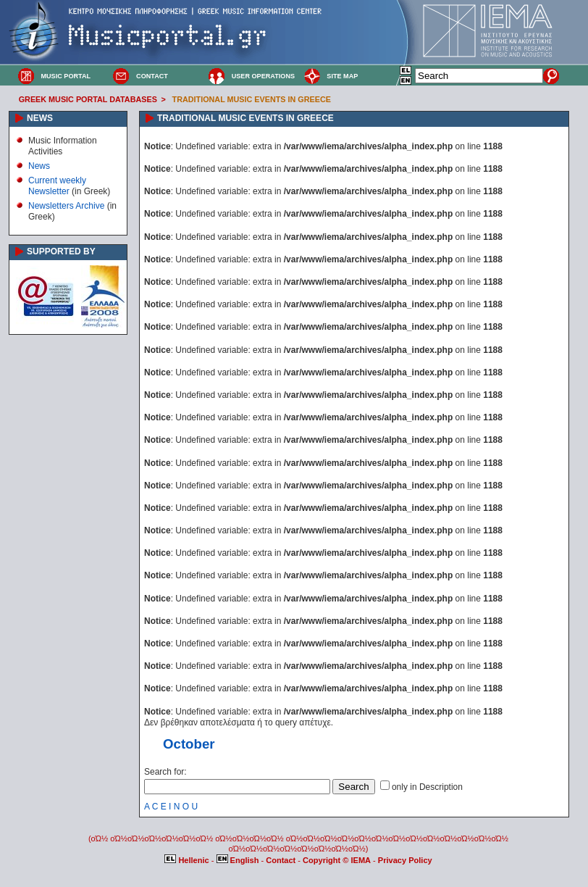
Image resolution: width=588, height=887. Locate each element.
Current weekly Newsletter (57, 186)
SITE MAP (342, 76)
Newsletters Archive (66, 206)
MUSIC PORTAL (66, 76)
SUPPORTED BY (61, 251)
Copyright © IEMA (337, 860)
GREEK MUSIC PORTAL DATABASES (88, 99)
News (39, 166)
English (239, 860)
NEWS (40, 118)
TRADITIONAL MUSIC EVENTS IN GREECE (252, 99)
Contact (282, 860)
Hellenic (188, 860)
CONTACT (152, 76)
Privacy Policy (405, 860)
